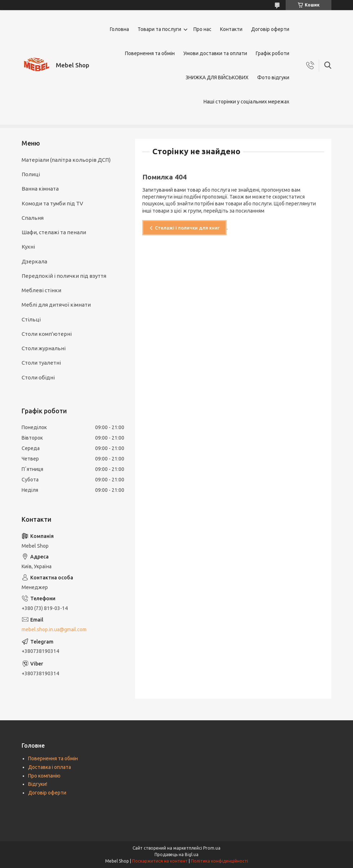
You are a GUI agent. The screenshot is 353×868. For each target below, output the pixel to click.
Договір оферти (270, 29)
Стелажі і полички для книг (187, 228)
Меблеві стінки (41, 290)
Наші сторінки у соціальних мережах (246, 102)
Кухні (28, 247)
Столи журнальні (44, 348)
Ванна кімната (40, 189)
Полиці (31, 174)
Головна (119, 29)
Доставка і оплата (50, 767)
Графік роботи (272, 53)
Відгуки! (38, 784)
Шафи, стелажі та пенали (54, 232)
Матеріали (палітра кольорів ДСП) (66, 160)
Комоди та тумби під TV (52, 203)
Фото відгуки (273, 77)
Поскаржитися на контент (160, 861)
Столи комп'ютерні (47, 334)
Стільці (31, 319)
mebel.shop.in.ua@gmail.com (54, 629)
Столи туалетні (41, 363)
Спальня (33, 218)
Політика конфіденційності (220, 861)
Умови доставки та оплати (215, 53)
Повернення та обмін (150, 53)
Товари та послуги (159, 29)
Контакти (231, 29)
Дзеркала (34, 261)
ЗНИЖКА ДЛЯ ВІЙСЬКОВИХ (217, 77)
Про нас (202, 29)
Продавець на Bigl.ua (176, 854)
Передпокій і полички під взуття (64, 276)
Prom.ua (212, 848)
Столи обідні (38, 377)
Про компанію (44, 776)
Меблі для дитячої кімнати (56, 305)
